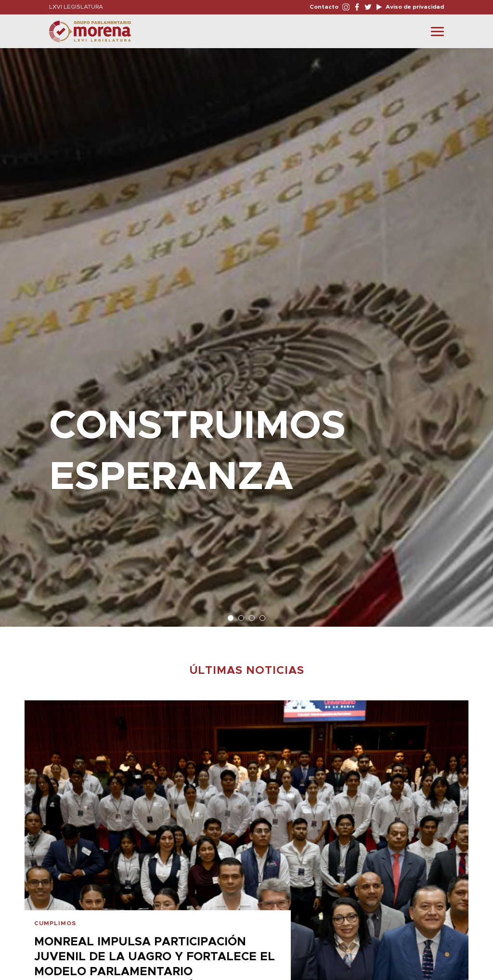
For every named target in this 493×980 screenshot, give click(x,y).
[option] (246, 333)
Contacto (324, 7)
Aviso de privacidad (414, 7)
